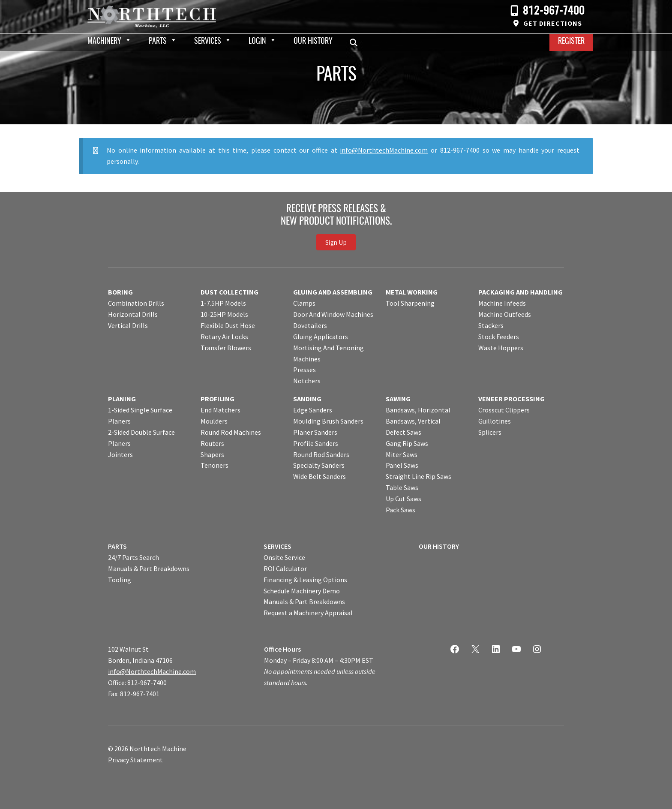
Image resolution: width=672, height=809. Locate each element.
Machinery (104, 42)
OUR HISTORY (439, 546)
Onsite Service (284, 557)
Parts (158, 42)
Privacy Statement (135, 760)
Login (257, 42)
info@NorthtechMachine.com (384, 150)
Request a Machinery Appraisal (308, 613)
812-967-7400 (554, 11)
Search (356, 42)
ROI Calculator (285, 568)
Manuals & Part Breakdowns (149, 568)
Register (571, 42)
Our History (313, 42)
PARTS (117, 546)
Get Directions (553, 23)
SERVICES (277, 546)
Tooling (120, 580)
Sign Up (336, 242)
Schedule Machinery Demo (302, 591)
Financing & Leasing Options (305, 580)
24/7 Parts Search (133, 557)
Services (208, 42)
